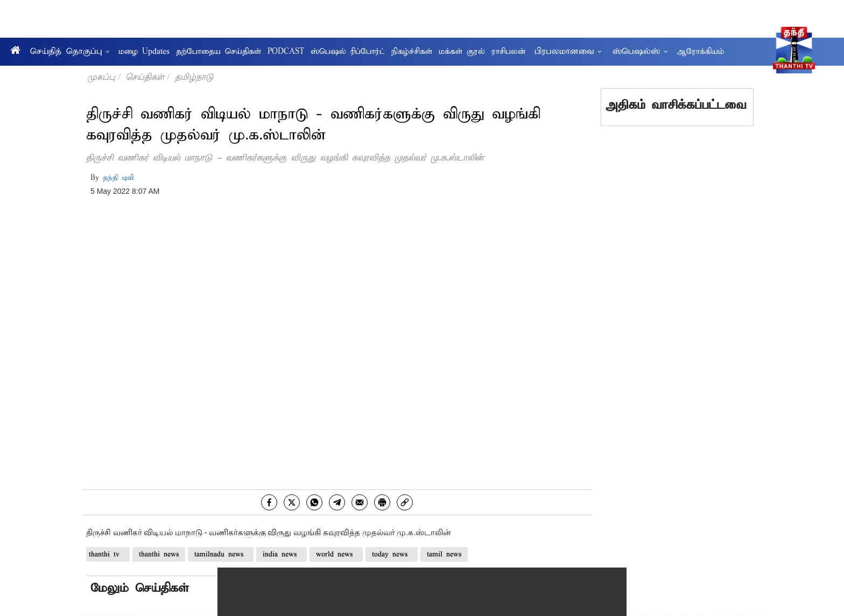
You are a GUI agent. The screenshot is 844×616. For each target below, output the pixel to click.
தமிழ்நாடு (194, 77)
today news (392, 554)
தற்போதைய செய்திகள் (219, 52)
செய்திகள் (145, 77)
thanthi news (159, 554)
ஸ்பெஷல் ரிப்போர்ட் (348, 52)
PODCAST (286, 52)
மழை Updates (144, 52)
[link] (405, 502)
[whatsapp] (314, 502)
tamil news (444, 554)
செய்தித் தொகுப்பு (70, 51)
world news (336, 554)
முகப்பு (101, 77)
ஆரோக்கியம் (700, 52)
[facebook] (269, 502)
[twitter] (292, 502)
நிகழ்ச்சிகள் (412, 52)
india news (282, 554)
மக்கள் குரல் (462, 52)
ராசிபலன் (509, 52)
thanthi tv (108, 554)
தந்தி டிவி (118, 178)
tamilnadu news (221, 554)
